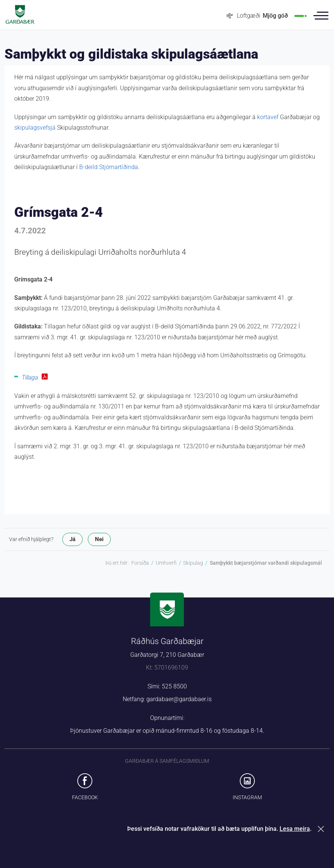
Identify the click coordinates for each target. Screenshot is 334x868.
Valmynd (321, 16)
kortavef (268, 117)
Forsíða (140, 563)
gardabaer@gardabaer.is (179, 699)
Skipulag (193, 563)
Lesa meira (295, 829)
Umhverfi (166, 563)
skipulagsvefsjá (35, 128)
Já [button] (72, 539)
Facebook (85, 797)
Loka (322, 829)
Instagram (247, 797)
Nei (99, 539)
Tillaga (30, 377)
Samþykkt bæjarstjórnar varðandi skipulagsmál (266, 563)
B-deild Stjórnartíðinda (109, 167)
